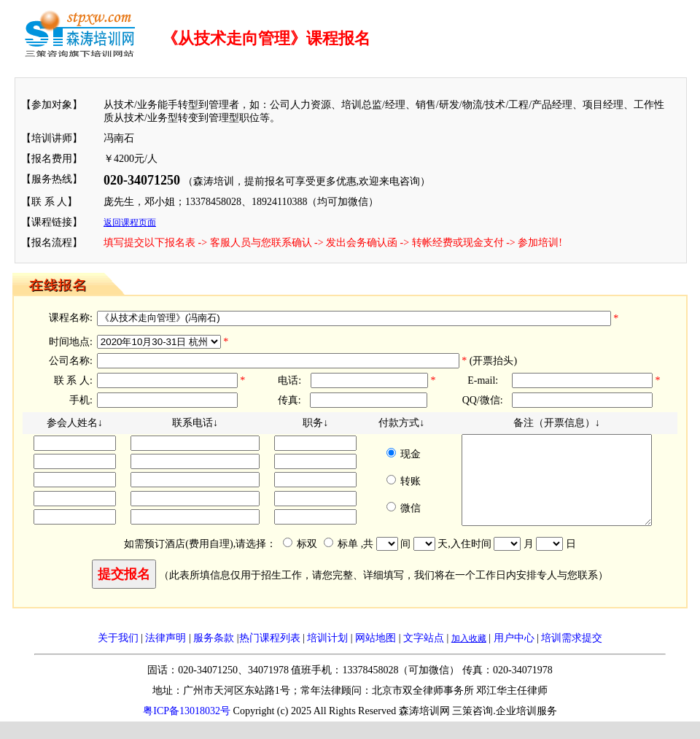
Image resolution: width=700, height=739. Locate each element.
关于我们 (118, 655)
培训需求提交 (572, 655)
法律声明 (166, 655)
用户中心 (514, 655)
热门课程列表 (270, 655)
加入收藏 (469, 656)
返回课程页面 (130, 223)
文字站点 (424, 655)
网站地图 (376, 655)
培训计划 (327, 655)
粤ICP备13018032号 (187, 728)
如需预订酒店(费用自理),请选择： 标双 (228, 561)
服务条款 (214, 655)
